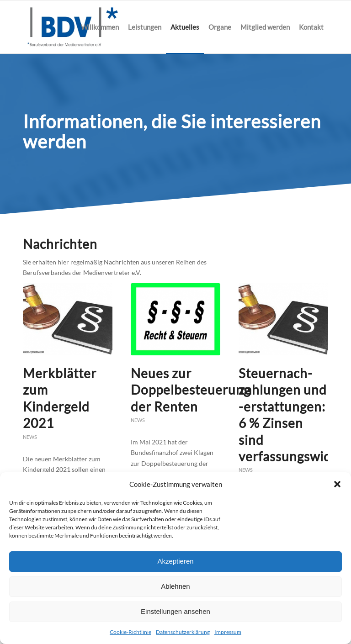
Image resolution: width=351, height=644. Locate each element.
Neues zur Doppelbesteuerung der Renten (191, 390)
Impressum (228, 632)
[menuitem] (100, 27)
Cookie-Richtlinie (130, 632)
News (30, 437)
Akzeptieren (175, 561)
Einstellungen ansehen (175, 611)
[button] (337, 484)
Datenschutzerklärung (183, 632)
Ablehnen (175, 586)
